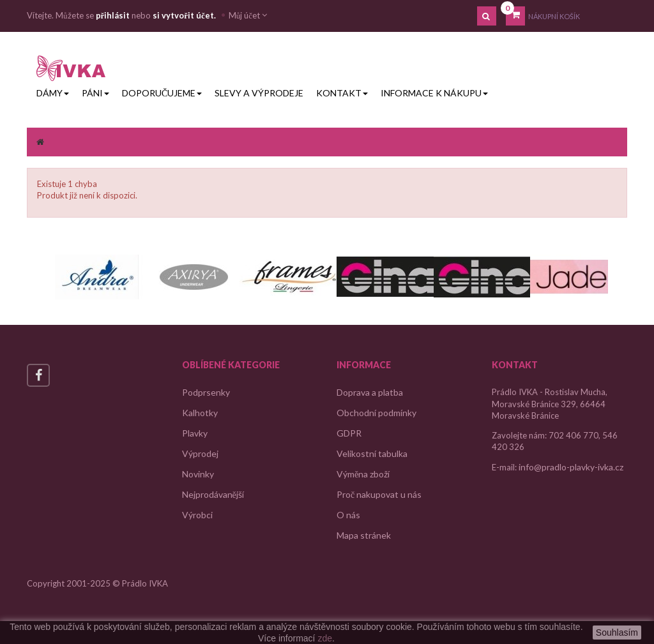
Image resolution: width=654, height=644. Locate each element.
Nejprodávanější (213, 494)
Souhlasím (617, 633)
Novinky (198, 474)
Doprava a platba (370, 392)
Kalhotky (200, 413)
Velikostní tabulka (372, 453)
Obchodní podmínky (376, 413)
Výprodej (200, 453)
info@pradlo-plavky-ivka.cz (571, 467)
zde (325, 638)
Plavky (195, 433)
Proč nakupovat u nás (379, 494)
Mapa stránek (364, 535)
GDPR (349, 433)
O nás (348, 515)
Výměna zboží (363, 474)
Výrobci (197, 515)
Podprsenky (206, 392)
